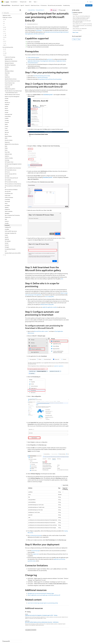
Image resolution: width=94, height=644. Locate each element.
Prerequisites (75, 14)
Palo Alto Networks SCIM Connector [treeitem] (12, 95)
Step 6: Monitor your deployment (80, 28)
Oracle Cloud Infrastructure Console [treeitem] (12, 81)
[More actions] (68, 10)
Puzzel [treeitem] (6, 128)
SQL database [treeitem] (8, 241)
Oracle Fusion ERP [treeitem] (9, 85)
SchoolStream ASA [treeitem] (9, 193)
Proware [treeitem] (6, 126)
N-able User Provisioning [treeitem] (10, 57)
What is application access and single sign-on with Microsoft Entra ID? (44, 595)
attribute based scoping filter (47, 304)
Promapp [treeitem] (7, 120)
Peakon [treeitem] (6, 124)
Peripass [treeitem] (6, 100)
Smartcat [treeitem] (7, 221)
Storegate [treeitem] (7, 247)
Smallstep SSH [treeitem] (8, 227)
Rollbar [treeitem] (6, 148)
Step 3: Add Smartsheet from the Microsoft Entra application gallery (82, 21)
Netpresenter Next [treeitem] (9, 59)
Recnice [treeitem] (6, 134)
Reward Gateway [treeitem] (8, 136)
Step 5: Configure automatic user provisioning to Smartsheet (82, 26)
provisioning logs (35, 551)
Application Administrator (34, 61)
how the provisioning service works (42, 76)
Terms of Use (49, 640)
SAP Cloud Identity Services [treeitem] (11, 170)
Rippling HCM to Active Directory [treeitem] (12, 144)
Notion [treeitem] (6, 69)
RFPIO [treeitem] (6, 138)
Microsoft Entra (32, 10)
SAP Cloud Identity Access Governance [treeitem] (13, 168)
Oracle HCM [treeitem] (7, 87)
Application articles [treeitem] (7, 15)
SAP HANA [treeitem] (7, 176)
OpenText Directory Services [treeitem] (11, 79)
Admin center (89, 5)
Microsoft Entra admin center (41, 331)
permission (50, 59)
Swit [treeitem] (6, 251)
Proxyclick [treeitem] (7, 122)
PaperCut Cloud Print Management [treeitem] (12, 97)
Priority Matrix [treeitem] (8, 116)
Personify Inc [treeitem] (7, 102)
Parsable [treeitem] (7, 98)
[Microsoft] (2, 2)
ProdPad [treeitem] (7, 118)
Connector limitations (77, 30)
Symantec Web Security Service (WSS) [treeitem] (13, 253)
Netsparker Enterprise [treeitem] (9, 63)
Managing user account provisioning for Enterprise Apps (41, 593)
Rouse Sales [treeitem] (7, 152)
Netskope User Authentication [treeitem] (11, 61)
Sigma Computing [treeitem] (9, 211)
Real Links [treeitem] (7, 132)
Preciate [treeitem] (6, 112)
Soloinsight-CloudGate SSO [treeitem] (11, 233)
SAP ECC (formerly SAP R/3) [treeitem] (11, 174)
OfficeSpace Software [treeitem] (9, 71)
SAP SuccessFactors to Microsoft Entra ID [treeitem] (13, 187)
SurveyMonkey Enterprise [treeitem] (10, 249)
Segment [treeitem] (7, 207)
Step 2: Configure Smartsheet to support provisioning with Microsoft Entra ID (81, 18)
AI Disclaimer (4, 640)
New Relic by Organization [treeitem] (10, 65)
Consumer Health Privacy (38, 640)
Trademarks (56, 640)
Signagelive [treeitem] (7, 213)
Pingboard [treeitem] (7, 104)
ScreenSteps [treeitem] (7, 199)
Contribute (24, 640)
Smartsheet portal (48, 95)
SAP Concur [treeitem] (7, 172)
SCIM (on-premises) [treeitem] (9, 197)
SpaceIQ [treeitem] (7, 237)
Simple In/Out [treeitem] (8, 217)
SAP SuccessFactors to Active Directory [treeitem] (13, 184)
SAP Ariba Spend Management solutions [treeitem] (13, 164)
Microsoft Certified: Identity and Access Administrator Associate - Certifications (42, 622)
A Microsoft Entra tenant (33, 57)
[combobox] (12, 13)
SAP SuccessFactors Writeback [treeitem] (11, 190)
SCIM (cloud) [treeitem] (8, 195)
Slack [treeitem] (6, 219)
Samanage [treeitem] (7, 160)
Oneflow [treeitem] (7, 75)
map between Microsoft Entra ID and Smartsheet (50, 79)
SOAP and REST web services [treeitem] (11, 231)
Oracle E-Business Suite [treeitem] (10, 83)
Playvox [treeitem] (6, 108)
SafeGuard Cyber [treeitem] (8, 154)
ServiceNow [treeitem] (7, 205)
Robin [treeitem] (6, 146)
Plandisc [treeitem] (6, 106)
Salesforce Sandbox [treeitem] (9, 158)
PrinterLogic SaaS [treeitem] (8, 114)
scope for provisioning (42, 77)
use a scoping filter (49, 296)
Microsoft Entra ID (40, 10)
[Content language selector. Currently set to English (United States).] (8, 637)
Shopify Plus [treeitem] (7, 209)
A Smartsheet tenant (32, 63)
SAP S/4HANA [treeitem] (8, 180)
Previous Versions (12, 640)
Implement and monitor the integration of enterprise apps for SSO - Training (41, 615)
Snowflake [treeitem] (7, 229)
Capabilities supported (77, 13)
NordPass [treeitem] (7, 67)
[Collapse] (20, 10)
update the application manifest (50, 307)
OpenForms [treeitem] (7, 77)
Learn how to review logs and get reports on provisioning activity (43, 603)
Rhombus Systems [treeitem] (9, 140)
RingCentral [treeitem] (7, 142)
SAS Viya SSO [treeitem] (8, 191)
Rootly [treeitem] (6, 150)
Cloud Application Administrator (48, 61)
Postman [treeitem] (7, 110)
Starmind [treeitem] (7, 245)
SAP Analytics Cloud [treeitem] (9, 162)
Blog (18, 640)
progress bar (36, 554)
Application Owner (61, 61)
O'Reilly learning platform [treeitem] (10, 89)
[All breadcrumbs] (26, 10)
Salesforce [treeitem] (7, 156)
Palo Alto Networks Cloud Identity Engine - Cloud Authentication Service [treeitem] (13, 92)
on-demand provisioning (35, 535)
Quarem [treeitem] (6, 130)
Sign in (91, 2)
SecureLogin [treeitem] (7, 201)
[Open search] (88, 2)
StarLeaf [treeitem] (6, 243)
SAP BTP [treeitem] (7, 166)
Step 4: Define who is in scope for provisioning (82, 24)
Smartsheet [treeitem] (7, 225)
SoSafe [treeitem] (6, 235)
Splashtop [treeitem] (7, 239)
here (62, 279)
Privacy (29, 640)
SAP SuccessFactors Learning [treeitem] (11, 182)
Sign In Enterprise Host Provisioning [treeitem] (12, 215)
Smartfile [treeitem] (7, 223)
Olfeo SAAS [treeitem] (7, 73)
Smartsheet (39, 30)
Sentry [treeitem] (6, 203)
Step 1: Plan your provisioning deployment (81, 16)
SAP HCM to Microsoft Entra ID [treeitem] (11, 178)
